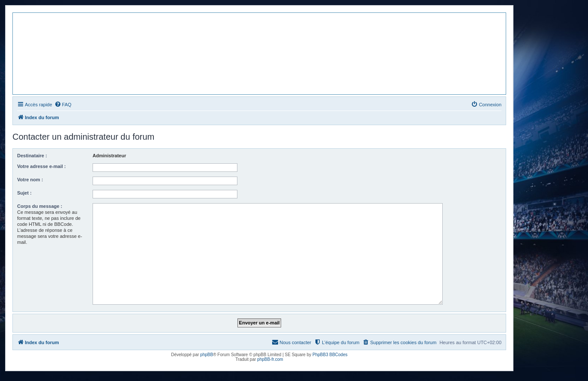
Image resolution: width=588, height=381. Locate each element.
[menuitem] (63, 105)
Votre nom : (30, 180)
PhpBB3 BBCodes (330, 355)
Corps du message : (40, 206)
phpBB (207, 355)
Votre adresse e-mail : (42, 166)
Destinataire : (32, 156)
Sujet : (24, 193)
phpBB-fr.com (270, 359)
